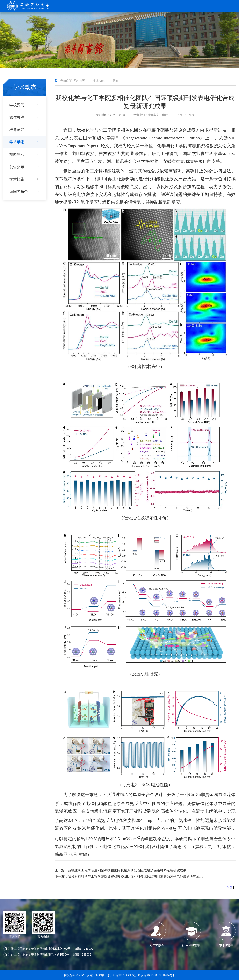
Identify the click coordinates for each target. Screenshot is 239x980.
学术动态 (99, 81)
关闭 (230, 888)
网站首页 (79, 81)
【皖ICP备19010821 (118, 975)
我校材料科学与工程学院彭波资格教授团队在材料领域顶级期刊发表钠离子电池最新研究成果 (129, 876)
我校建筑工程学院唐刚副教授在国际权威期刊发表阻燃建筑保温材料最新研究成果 (121, 870)
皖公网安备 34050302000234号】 (154, 975)
